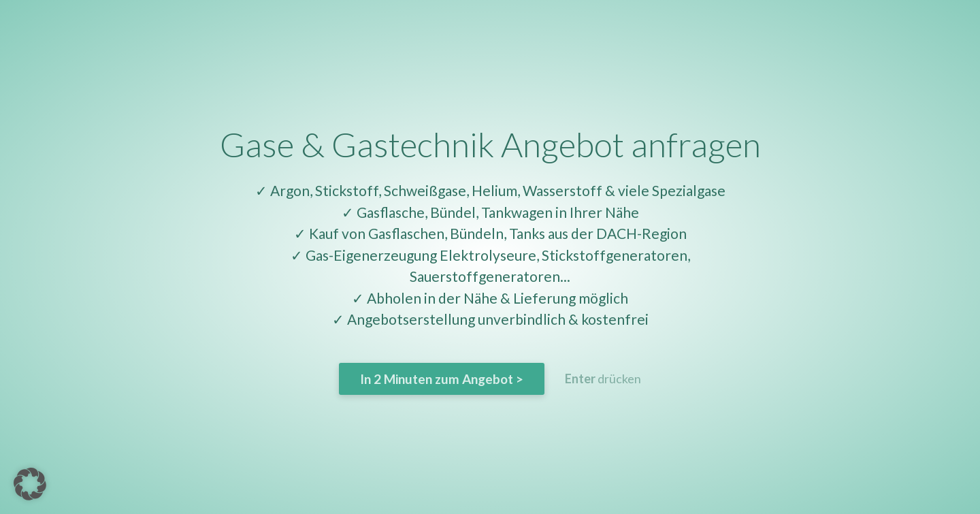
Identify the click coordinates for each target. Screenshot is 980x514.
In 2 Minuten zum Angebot (442, 379)
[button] (30, 484)
